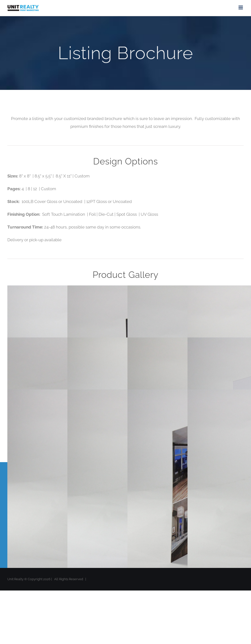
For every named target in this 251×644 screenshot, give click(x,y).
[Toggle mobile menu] (241, 7)
